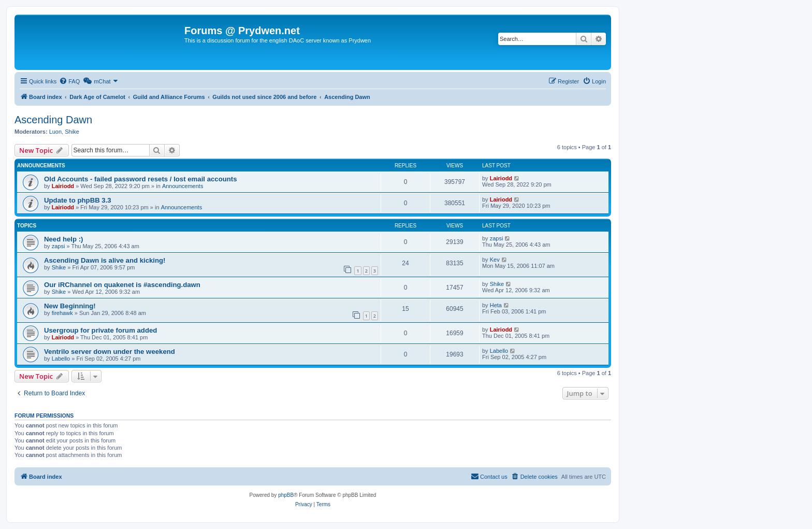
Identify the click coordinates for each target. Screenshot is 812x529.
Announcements (183, 186)
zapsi (59, 246)
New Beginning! (70, 306)
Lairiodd (63, 186)
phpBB (286, 495)
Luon (55, 132)
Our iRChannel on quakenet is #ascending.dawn (122, 285)
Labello (61, 359)
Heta (496, 305)
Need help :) (63, 239)
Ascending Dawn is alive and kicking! (105, 260)
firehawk (62, 313)
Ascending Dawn (53, 120)
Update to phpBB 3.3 (78, 200)
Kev (495, 260)
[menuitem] (69, 81)
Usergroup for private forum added (100, 330)
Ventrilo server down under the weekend (110, 352)
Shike (72, 132)
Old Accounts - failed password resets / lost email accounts (141, 179)
